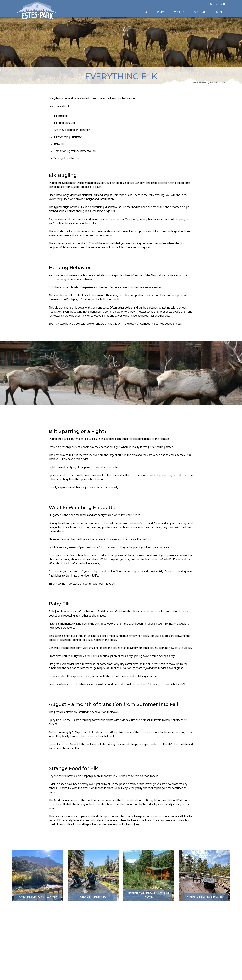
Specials (201, 12)
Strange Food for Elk (67, 158)
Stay (145, 12)
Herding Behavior (65, 123)
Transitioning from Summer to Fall (75, 151)
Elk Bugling (61, 116)
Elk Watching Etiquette (68, 137)
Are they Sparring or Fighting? (72, 130)
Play (160, 12)
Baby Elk (59, 144)
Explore (179, 12)
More (221, 12)
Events (220, 4)
